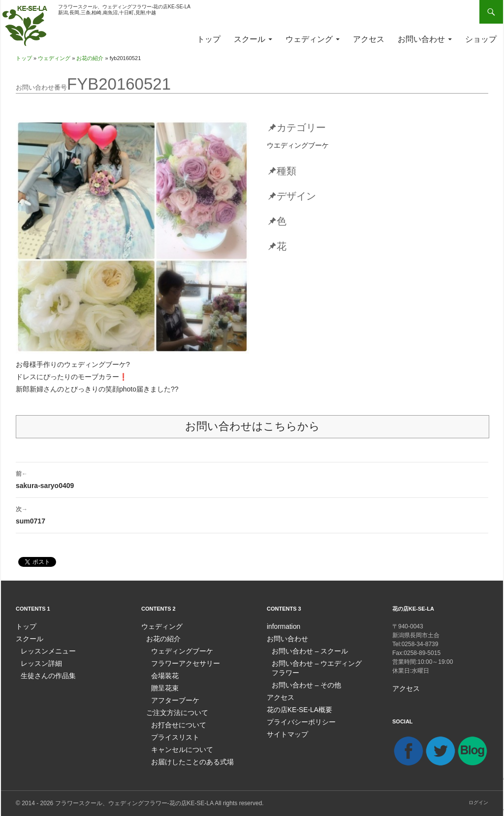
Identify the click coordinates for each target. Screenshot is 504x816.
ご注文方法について (173, 709)
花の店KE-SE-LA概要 (295, 706)
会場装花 (163, 674)
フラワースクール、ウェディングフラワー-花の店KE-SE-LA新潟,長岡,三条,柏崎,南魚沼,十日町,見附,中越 (124, 10)
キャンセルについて (178, 745)
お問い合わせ (421, 39)
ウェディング (309, 39)
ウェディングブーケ (178, 650)
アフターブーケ (172, 697)
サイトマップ (284, 730)
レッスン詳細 (38, 662)
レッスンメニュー (44, 650)
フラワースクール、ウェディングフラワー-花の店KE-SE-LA (134, 803)
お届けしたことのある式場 (187, 756)
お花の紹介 (90, 58)
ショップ (481, 39)
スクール (250, 39)
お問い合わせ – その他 (301, 683)
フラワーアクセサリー (181, 662)
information (281, 626)
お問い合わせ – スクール (304, 650)
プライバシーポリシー (296, 718)
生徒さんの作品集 (44, 674)
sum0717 (252, 514)
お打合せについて (175, 721)
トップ (209, 39)
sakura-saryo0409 (252, 479)
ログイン (478, 802)
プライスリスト (172, 733)
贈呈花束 (163, 685)
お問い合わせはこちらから (252, 426)
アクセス (369, 39)
